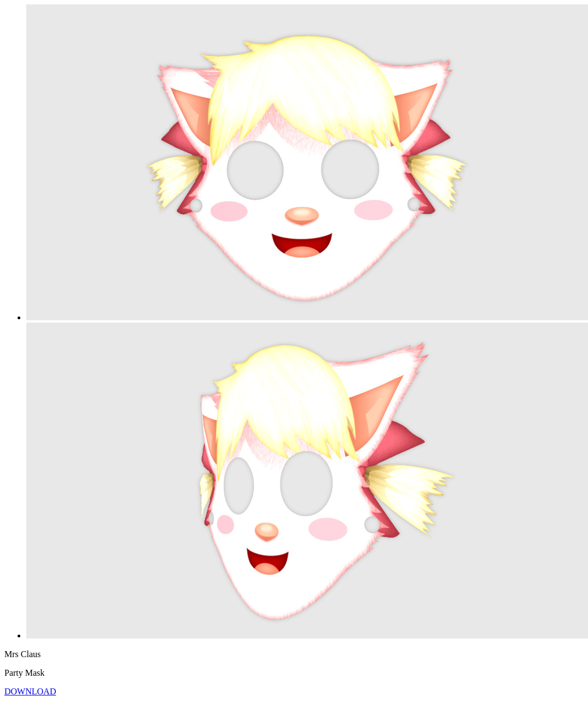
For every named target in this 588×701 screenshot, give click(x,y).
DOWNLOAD (30, 691)
